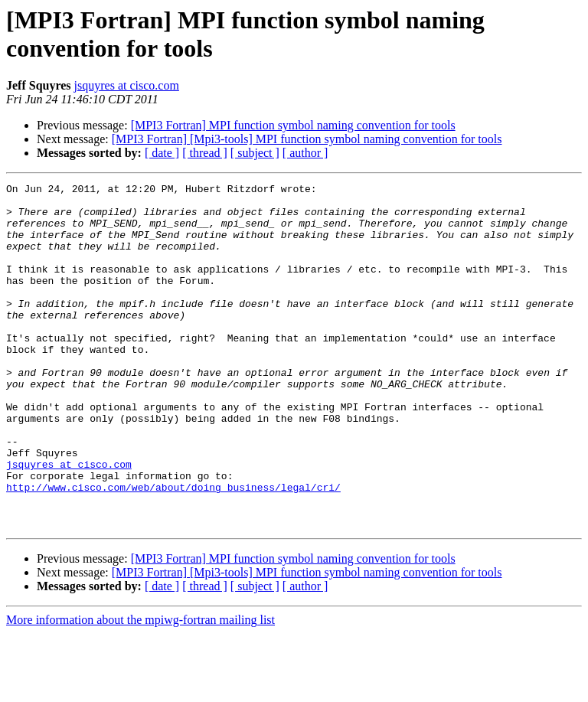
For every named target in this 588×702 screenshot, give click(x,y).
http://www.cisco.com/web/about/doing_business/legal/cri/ (173, 549)
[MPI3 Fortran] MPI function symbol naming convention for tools (293, 125)
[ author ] (305, 153)
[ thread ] (205, 153)
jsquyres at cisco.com (127, 85)
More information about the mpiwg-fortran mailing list (140, 689)
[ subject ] (255, 153)
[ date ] (162, 153)
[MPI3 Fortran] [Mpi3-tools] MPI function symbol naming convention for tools (307, 139)
